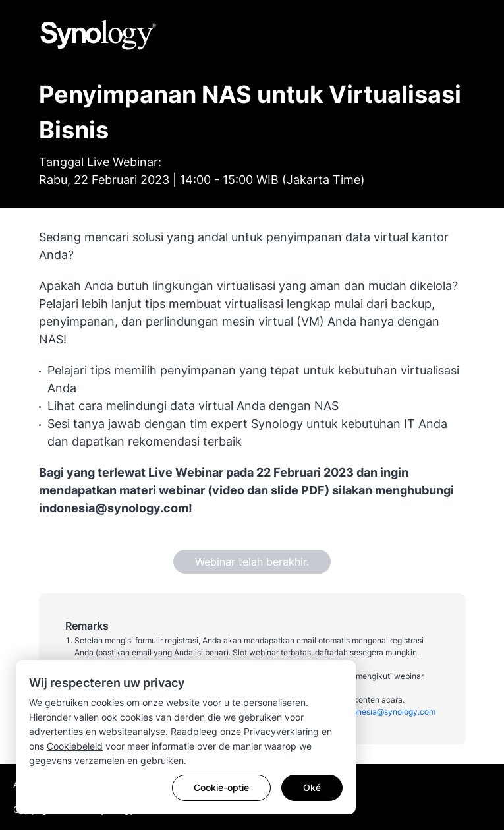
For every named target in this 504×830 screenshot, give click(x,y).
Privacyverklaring (281, 731)
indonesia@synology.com (388, 712)
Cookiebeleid (75, 746)
